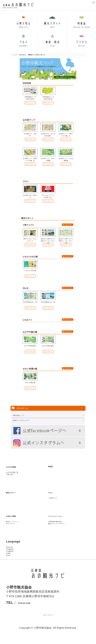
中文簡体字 (10, 557)
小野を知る (22, 62)
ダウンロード (30, 110)
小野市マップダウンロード (21, 428)
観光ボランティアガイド (56, 531)
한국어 (8, 563)
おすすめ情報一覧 (12, 480)
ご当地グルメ (53, 505)
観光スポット (15, 500)
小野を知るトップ (18, 422)
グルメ (53, 500)
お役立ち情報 (15, 523)
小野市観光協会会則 (55, 529)
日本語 (8, 561)
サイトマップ (48, 622)
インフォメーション (62, 523)
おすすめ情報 (15, 474)
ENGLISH (9, 555)
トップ (15, 62)
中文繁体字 (10, 559)
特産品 (52, 473)
